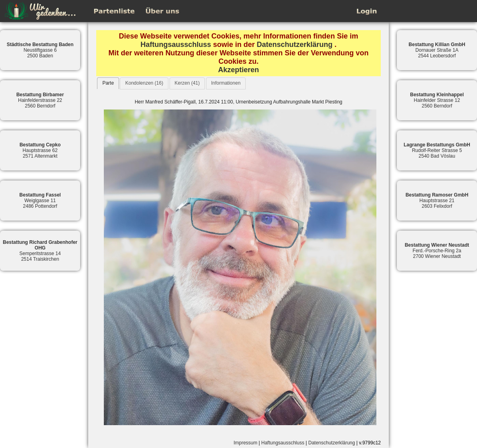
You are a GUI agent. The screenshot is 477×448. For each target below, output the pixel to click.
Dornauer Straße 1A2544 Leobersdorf (437, 50)
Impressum (246, 443)
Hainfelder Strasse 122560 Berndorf (437, 100)
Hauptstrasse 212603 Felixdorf (437, 201)
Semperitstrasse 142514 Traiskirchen (40, 251)
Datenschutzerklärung (295, 45)
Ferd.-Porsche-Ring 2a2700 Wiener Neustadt (437, 251)
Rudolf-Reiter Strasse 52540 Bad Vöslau (437, 150)
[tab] (108, 83)
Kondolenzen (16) (144, 83)
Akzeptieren (238, 70)
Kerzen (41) (187, 83)
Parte (108, 83)
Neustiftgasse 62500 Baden (40, 50)
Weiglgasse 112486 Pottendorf (40, 201)
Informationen (226, 83)
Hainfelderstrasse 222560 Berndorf (40, 100)
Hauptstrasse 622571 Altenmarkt (40, 150)
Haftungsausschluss (176, 45)
